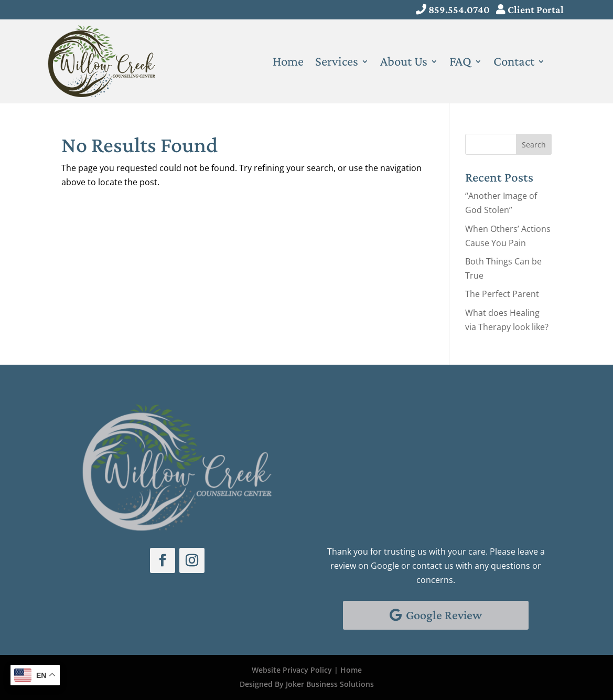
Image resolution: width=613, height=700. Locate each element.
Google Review (444, 615)
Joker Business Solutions (330, 684)
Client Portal (536, 9)
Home (288, 63)
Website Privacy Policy (292, 670)
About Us (404, 63)
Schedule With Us (379, 407)
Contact (514, 63)
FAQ (460, 63)
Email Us (362, 480)
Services (337, 63)
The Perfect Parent (502, 294)
